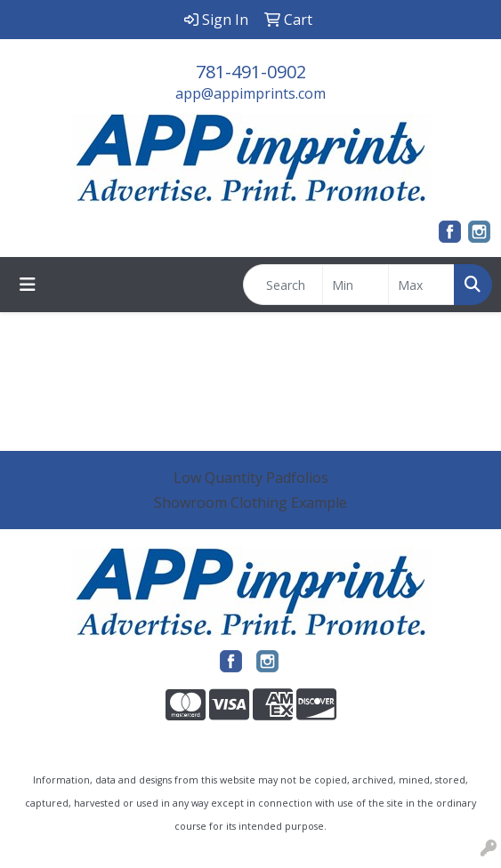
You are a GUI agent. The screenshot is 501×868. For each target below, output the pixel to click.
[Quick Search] (283, 285)
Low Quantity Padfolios (251, 478)
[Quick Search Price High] (421, 285)
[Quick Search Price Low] (356, 285)
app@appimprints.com (250, 93)
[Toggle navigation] (28, 285)
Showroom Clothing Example (250, 502)
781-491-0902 (251, 72)
